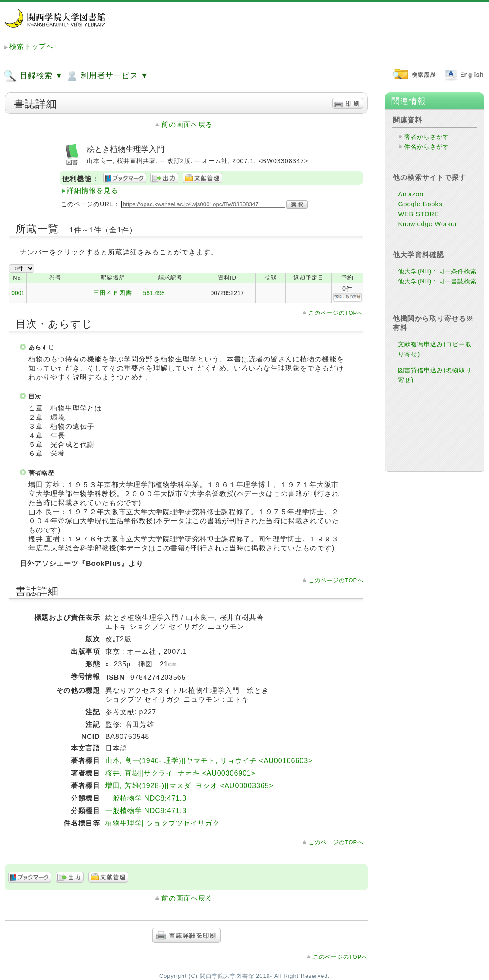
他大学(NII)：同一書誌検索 (437, 281)
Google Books (420, 204)
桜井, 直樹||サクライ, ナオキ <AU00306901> (181, 773)
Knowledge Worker (427, 224)
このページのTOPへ (336, 313)
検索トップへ (32, 46)
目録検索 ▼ (33, 76)
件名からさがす (427, 147)
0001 (18, 293)
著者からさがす (427, 137)
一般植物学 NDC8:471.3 (146, 798)
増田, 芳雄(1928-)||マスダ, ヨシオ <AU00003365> (189, 786)
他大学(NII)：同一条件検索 (437, 271)
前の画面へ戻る (187, 124)
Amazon (411, 194)
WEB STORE (418, 214)
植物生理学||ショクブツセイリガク (162, 823)
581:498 (154, 293)
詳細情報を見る (93, 190)
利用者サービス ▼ (107, 76)
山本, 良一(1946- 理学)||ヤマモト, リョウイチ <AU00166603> (209, 761)
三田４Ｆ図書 (113, 293)
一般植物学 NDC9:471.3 (146, 811)
